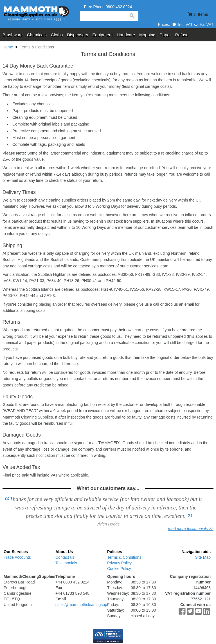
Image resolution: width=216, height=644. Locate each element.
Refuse (182, 35)
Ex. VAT (204, 24)
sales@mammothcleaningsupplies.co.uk (91, 605)
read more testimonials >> (191, 529)
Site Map (203, 557)
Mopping (147, 35)
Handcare (126, 35)
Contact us (65, 557)
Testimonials (66, 563)
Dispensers (77, 35)
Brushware (13, 35)
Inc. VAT (183, 24)
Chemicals (37, 35)
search (132, 16)
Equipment (102, 35)
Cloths (57, 35)
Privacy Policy (119, 563)
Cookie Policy (119, 569)
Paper (165, 35)
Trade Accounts (17, 557)
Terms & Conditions (124, 557)
